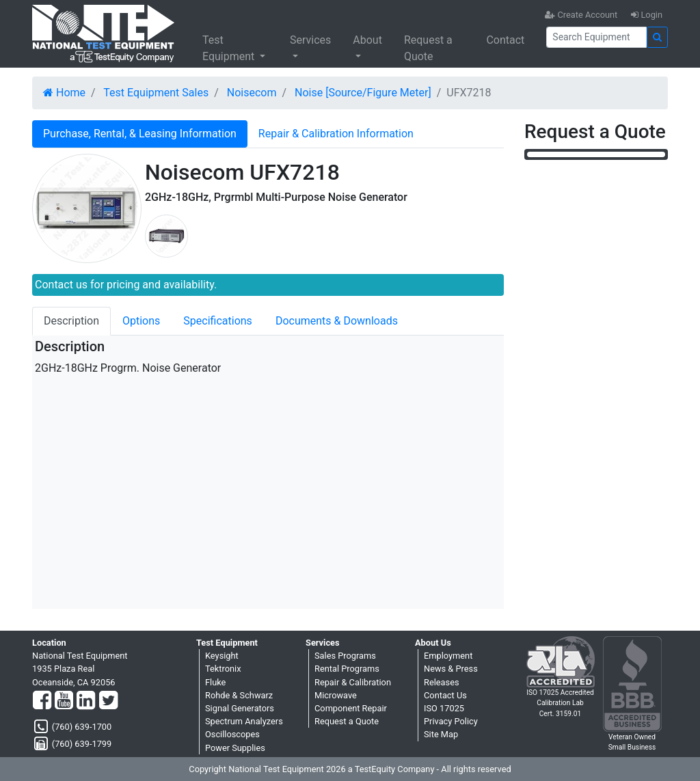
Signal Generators (240, 708)
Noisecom (252, 93)
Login (647, 15)
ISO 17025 (444, 708)
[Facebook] (42, 701)
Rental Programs (347, 669)
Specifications (218, 321)
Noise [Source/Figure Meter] (363, 93)
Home (64, 93)
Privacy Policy (451, 721)
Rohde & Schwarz (239, 695)
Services (310, 40)
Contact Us (445, 695)
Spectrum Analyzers (244, 721)
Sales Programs (345, 656)
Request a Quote (428, 48)
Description (71, 321)
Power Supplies (235, 748)
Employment (448, 656)
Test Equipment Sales (156, 93)
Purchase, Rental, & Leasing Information (140, 134)
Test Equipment (230, 48)
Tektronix (223, 669)
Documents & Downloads (337, 321)
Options (141, 321)
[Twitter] (108, 701)
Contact (505, 40)
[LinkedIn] (86, 701)
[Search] (596, 37)
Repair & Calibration (353, 682)
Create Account (581, 15)
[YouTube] (64, 701)
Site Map (441, 734)
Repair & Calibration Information (336, 134)
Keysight (222, 656)
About (367, 40)
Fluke (215, 682)
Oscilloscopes (232, 734)
